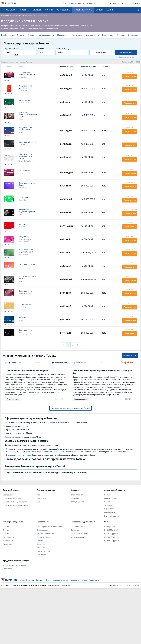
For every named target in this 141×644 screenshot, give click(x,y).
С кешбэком (42, 555)
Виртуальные (110, 513)
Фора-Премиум (25, 304)
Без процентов (92, 35)
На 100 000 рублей (112, 537)
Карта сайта (94, 580)
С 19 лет (6, 530)
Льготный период (62, 49)
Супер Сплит (24, 198)
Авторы (84, 580)
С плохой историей (78, 527)
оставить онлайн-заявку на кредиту (57, 451)
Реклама (30, 580)
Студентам (7, 544)
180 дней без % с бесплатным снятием (27, 74)
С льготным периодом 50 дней (15, 502)
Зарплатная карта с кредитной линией (26, 251)
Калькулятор (110, 527)
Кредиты (25, 10)
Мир (38, 502)
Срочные (121, 35)
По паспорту (63, 35)
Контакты (40, 580)
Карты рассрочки (46, 35)
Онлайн (31, 35)
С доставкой (134, 35)
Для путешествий (77, 502)
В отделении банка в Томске (18, 455)
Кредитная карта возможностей (25, 129)
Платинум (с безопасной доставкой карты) (28, 115)
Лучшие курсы (70, 3)
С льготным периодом (12, 498)
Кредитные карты (83, 10)
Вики (48, 580)
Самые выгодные (44, 551)
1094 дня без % (25, 171)
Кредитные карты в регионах (15, 565)
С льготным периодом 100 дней (15, 505)
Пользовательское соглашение (65, 580)
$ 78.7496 (112, 3)
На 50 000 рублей (111, 534)
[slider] (16, 55)
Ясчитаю (22, 318)
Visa (38, 495)
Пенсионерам (8, 537)
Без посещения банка (45, 534)
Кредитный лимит (11, 49)
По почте (108, 495)
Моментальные (110, 498)
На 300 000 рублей (112, 541)
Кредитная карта (25, 291)
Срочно (40, 541)
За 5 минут (108, 505)
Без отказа (77, 35)
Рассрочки (75, 498)
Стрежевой (7, 569)
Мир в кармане (25, 100)
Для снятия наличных (79, 495)
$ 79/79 (81, 3)
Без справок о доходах (80, 534)
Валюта (41, 49)
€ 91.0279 (122, 3)
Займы (99, 10)
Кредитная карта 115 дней (27, 331)
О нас (22, 580)
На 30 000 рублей (111, 530)
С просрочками (43, 530)
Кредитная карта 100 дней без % (27, 87)
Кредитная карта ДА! (27, 264)
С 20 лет (6, 534)
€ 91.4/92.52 (90, 3)
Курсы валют (10, 10)
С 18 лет (6, 527)
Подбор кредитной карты (13, 35)
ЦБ (104, 3)
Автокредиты (64, 10)
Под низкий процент (45, 537)
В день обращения (112, 516)
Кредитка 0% (24, 237)
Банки (110, 10)
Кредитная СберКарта (27, 142)
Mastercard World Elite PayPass (27, 278)
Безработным (8, 541)
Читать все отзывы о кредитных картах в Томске (70, 408)
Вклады (37, 10)
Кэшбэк (105, 67)
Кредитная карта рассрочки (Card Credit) (25, 156)
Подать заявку (130, 76)
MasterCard (41, 498)
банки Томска (56, 422)
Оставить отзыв (130, 356)
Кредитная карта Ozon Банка (28, 184)
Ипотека (49, 10)
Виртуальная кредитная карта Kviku (28, 211)
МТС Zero (22, 224)
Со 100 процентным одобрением (50, 527)
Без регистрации (77, 537)
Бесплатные (108, 35)
